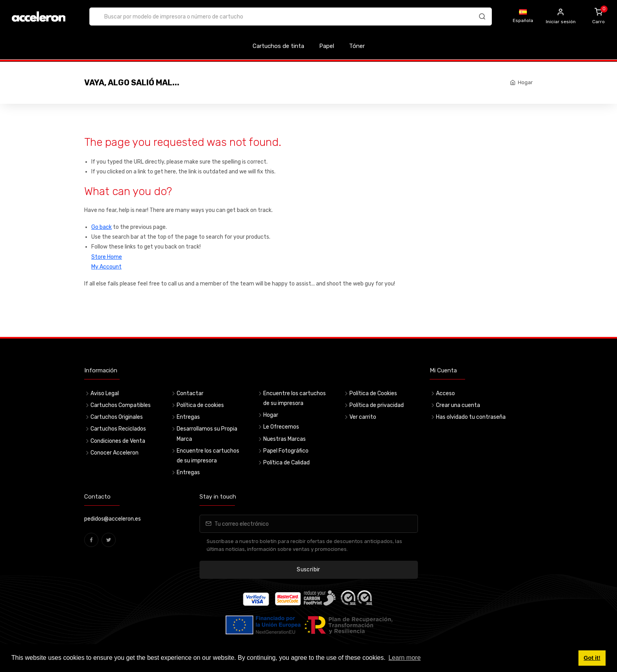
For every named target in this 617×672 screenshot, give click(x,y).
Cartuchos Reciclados (118, 429)
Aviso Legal (105, 393)
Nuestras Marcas (284, 439)
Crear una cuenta (458, 405)
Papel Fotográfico (286, 451)
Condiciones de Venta (118, 441)
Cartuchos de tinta (278, 46)
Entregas (188, 417)
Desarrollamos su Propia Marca (207, 434)
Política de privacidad (377, 405)
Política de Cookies (373, 393)
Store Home (107, 257)
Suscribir (308, 570)
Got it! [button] (592, 658)
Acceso (445, 393)
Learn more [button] (405, 658)
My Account (106, 267)
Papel (327, 46)
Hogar (525, 82)
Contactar (190, 393)
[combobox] (291, 17)
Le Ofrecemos (281, 427)
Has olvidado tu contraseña (471, 417)
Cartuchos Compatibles (121, 405)
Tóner (357, 46)
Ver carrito (363, 417)
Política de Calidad (286, 463)
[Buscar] (482, 18)
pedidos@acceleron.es (113, 519)
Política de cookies (200, 405)
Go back (102, 227)
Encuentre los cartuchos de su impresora (208, 456)
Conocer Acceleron (115, 453)
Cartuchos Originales (117, 417)
